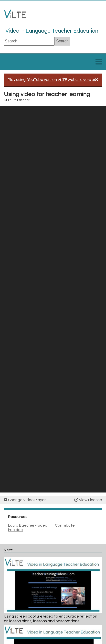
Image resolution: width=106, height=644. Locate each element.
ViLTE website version (77, 80)
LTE (15, 16)
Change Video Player (25, 500)
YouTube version (42, 80)
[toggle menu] (99, 63)
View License (88, 500)
